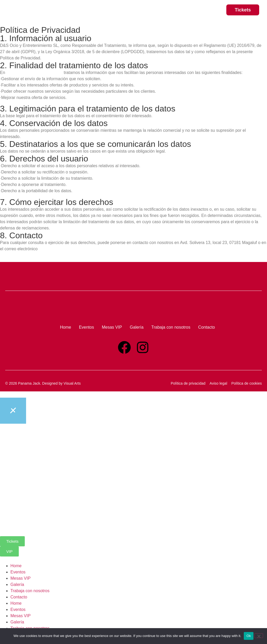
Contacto (19, 597)
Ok (249, 636)
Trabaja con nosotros (30, 591)
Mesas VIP (20, 578)
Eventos (18, 572)
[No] (259, 636)
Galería (17, 584)
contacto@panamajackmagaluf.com (72, 249)
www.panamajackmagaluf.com (34, 73)
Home (16, 566)
